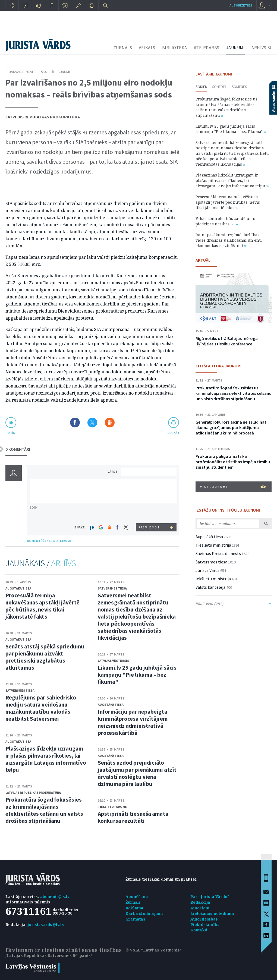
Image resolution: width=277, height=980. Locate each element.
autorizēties (241, 5)
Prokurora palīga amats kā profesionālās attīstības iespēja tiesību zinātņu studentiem (233, 462)
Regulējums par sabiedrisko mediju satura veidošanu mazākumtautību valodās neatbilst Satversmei (41, 708)
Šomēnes (239, 87)
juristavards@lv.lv (46, 924)
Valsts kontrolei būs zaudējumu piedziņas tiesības (226, 221)
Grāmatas (136, 919)
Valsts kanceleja (210, 587)
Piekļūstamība (205, 924)
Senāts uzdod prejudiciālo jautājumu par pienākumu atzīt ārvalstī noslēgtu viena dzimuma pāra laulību (137, 773)
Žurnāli (133, 902)
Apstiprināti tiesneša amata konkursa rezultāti (133, 817)
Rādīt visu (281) (234, 604)
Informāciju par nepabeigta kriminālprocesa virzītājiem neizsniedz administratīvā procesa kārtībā (133, 722)
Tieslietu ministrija (213, 545)
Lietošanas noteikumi (212, 913)
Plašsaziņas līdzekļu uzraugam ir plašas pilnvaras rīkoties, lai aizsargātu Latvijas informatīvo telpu (46, 759)
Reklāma (134, 908)
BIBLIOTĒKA (175, 48)
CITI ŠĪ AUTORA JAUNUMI (218, 366)
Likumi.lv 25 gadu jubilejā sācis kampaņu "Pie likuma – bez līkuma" (137, 675)
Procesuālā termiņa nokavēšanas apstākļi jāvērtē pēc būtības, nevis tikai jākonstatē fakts (43, 606)
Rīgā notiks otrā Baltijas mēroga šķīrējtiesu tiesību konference (227, 341)
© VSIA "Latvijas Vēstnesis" (154, 950)
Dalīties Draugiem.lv (110, 423)
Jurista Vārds (207, 570)
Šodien (201, 87)
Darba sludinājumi (144, 913)
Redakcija (200, 902)
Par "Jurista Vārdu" (210, 897)
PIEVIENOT (149, 527)
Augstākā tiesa (18, 588)
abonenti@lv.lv (55, 897)
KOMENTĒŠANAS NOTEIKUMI (49, 541)
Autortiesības (204, 919)
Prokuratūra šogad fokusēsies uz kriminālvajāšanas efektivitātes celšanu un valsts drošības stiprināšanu (44, 810)
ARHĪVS (259, 48)
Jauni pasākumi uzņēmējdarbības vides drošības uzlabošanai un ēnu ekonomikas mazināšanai (229, 240)
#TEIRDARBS (207, 48)
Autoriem (200, 908)
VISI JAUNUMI (233, 487)
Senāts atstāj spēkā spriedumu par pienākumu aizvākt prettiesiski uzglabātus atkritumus (45, 657)
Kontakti (199, 930)
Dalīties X (92, 423)
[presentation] (150, 513)
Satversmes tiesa (20, 690)
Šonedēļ (219, 87)
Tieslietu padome (112, 807)
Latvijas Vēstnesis (113, 661)
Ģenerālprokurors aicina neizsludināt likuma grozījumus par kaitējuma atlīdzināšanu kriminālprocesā (231, 427)
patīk (11, 433)
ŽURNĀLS (123, 48)
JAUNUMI (236, 48)
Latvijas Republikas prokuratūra (43, 117)
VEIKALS (147, 48)
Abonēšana (137, 897)
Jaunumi (63, 72)
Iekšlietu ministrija (213, 579)
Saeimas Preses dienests (218, 553)
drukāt (173, 433)
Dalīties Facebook (75, 423)
